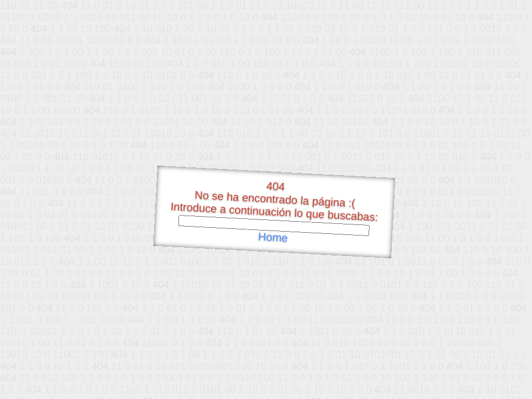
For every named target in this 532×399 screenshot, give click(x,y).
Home (273, 237)
